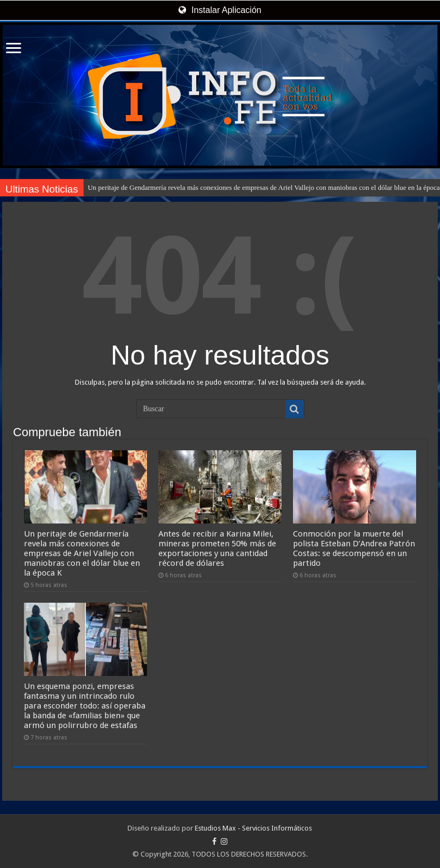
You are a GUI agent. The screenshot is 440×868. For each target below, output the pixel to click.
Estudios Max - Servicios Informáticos (253, 828)
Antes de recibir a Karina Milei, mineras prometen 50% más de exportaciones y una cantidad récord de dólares (217, 548)
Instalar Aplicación (220, 10)
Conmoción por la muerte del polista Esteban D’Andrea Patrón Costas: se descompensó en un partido (354, 548)
